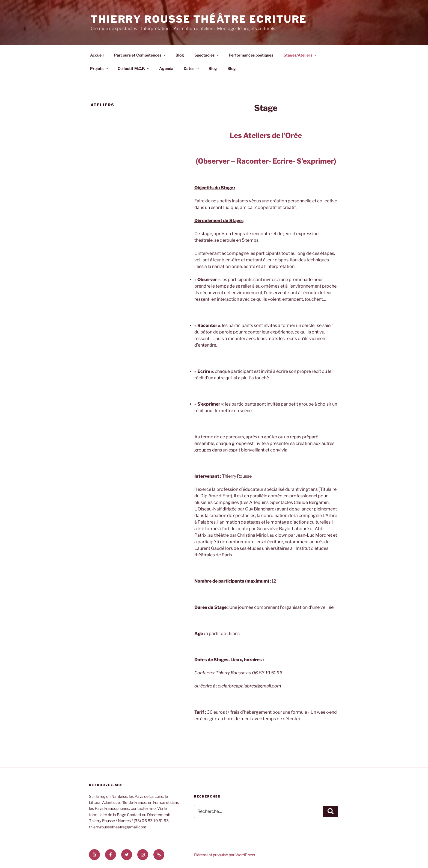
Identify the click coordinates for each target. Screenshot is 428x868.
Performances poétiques (251, 55)
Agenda (166, 68)
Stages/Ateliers (301, 55)
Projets (99, 68)
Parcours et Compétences (140, 55)
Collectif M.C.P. (134, 68)
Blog (180, 55)
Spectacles (207, 55)
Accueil (97, 55)
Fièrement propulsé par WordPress (225, 855)
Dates (192, 68)
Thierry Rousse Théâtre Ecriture (199, 19)
